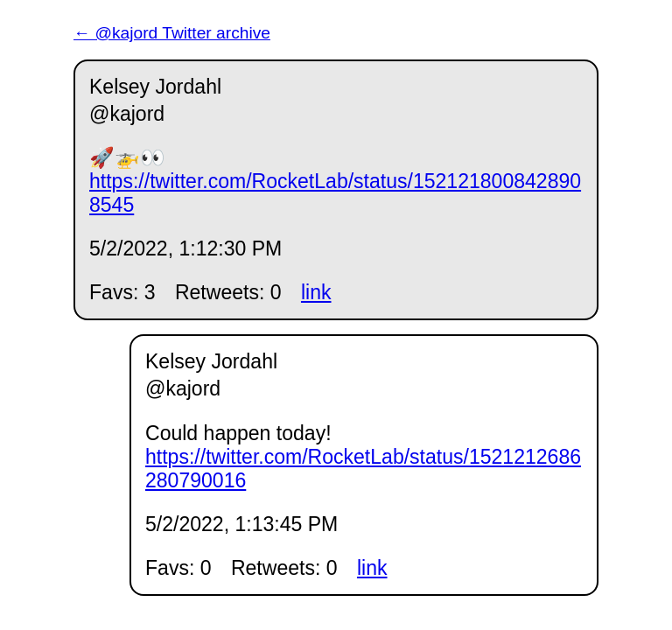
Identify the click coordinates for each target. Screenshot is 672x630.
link (316, 292)
